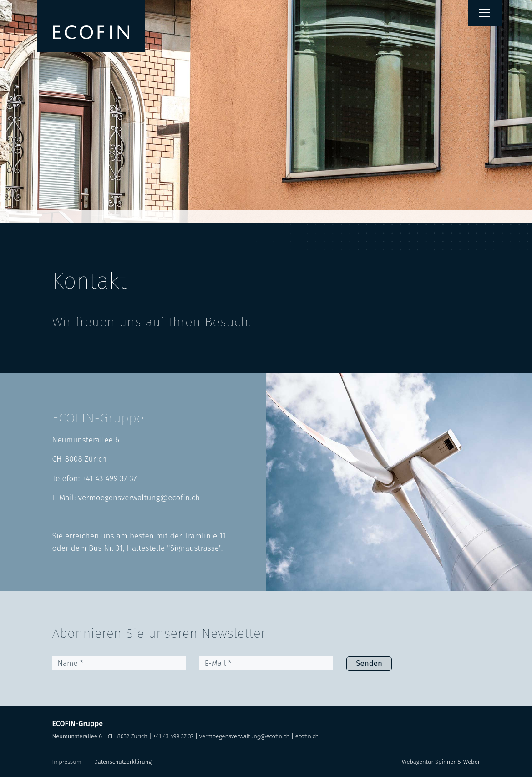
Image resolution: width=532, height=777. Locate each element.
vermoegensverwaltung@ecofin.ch (139, 498)
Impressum (67, 762)
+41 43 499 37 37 (109, 479)
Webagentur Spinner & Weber (441, 762)
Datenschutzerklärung (123, 762)
